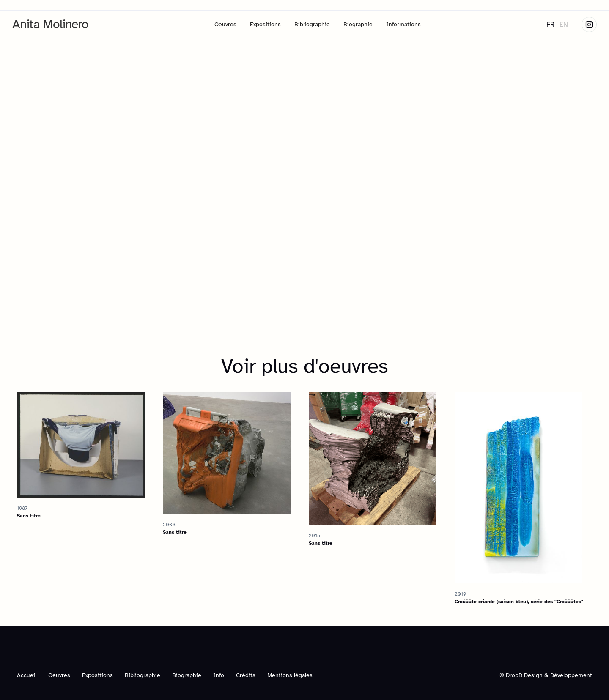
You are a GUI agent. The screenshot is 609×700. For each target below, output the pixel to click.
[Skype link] (589, 25)
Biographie (358, 24)
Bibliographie (312, 24)
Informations (403, 24)
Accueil (27, 675)
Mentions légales (290, 675)
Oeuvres (225, 24)
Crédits (246, 675)
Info (219, 675)
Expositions (265, 24)
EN (564, 25)
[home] (51, 24)
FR (550, 25)
